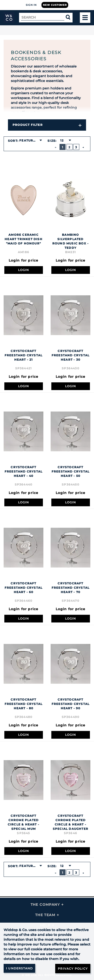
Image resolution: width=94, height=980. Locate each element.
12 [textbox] (62, 140)
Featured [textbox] (29, 140)
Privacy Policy (73, 969)
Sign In (31, 5)
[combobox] (30, 141)
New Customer (55, 5)
